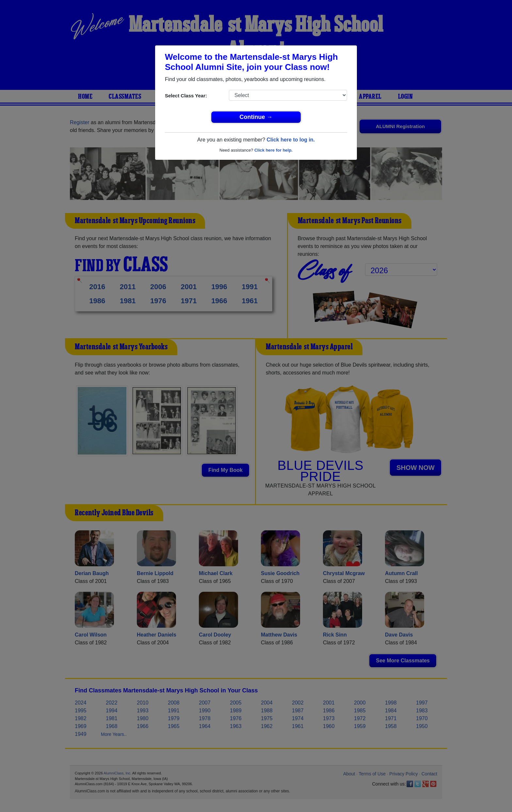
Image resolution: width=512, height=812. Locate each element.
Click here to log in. (291, 140)
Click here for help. (273, 150)
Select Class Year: (186, 96)
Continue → (256, 117)
